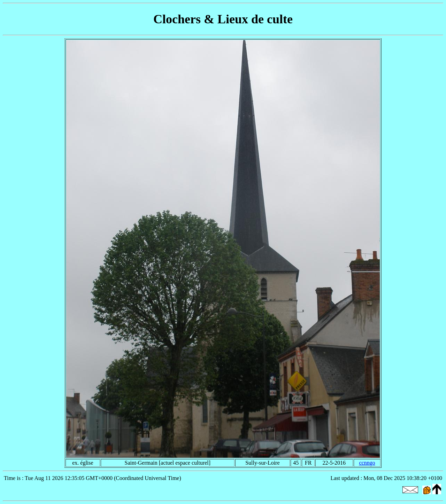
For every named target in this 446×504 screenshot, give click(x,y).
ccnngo (367, 463)
